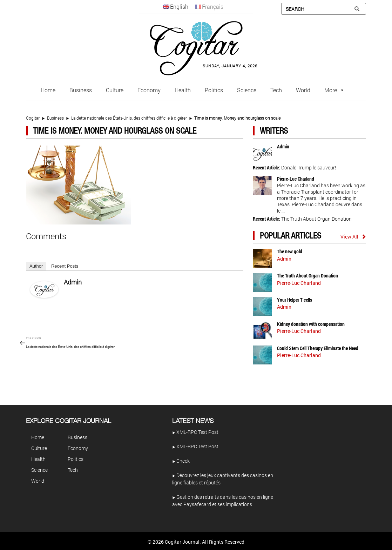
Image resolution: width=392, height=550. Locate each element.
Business (81, 90)
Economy (149, 90)
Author (36, 266)
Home (48, 90)
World (303, 90)
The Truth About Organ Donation (316, 219)
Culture (115, 90)
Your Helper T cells (295, 300)
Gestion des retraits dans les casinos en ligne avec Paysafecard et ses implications (223, 501)
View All (349, 237)
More (331, 90)
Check (181, 461)
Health (183, 90)
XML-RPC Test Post (195, 432)
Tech (276, 90)
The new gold (290, 251)
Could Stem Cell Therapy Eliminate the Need (318, 348)
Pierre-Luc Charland (296, 179)
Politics (214, 90)
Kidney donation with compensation (311, 324)
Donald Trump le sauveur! (309, 167)
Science (247, 90)
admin (73, 282)
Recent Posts (65, 266)
